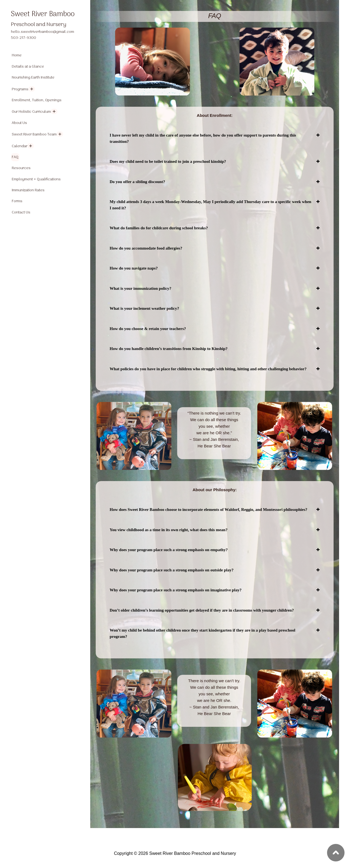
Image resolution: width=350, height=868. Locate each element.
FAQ (15, 157)
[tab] (215, 138)
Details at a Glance (28, 67)
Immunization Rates (28, 190)
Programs (20, 89)
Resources (21, 168)
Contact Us (21, 212)
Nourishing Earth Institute (33, 78)
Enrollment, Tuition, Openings (37, 100)
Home (17, 55)
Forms (17, 201)
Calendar (20, 146)
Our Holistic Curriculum (31, 112)
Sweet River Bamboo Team (34, 134)
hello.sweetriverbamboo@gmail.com (43, 32)
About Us (19, 123)
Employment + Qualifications (36, 179)
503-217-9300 (24, 38)
